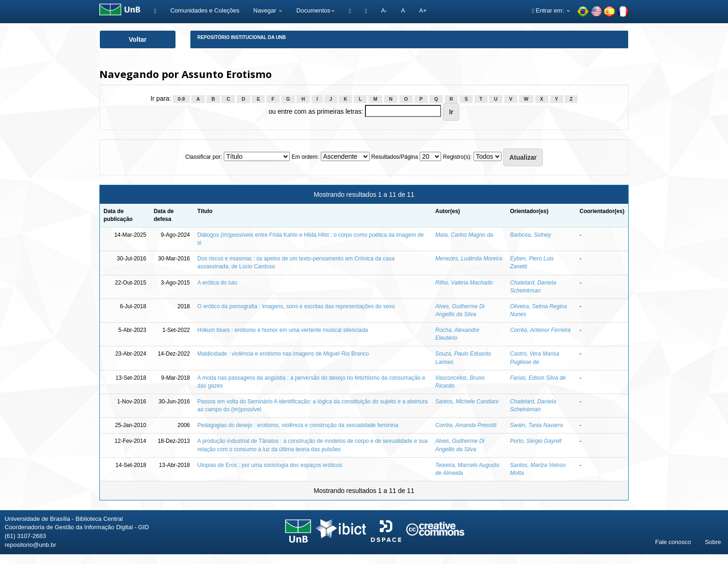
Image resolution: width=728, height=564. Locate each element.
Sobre (713, 542)
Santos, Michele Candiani (467, 402)
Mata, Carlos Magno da (465, 235)
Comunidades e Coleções (205, 10)
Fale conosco (673, 542)
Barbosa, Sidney (530, 235)
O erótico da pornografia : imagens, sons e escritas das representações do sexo (296, 306)
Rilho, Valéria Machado (464, 283)
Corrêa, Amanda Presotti (466, 425)
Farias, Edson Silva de (538, 378)
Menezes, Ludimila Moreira (469, 259)
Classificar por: (204, 157)
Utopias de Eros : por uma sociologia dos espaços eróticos (270, 465)
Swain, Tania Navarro (536, 425)
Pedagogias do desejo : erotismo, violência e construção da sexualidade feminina (298, 425)
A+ (422, 10)
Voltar (138, 39)
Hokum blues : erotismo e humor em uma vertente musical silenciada (283, 330)
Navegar (268, 10)
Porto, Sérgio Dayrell (536, 441)
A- (384, 10)
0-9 (181, 99)
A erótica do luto (217, 283)
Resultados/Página (395, 157)
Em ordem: (305, 157)
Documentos (315, 10)
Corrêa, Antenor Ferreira (540, 330)
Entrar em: (551, 10)
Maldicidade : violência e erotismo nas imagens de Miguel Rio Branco (283, 354)
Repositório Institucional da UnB (242, 37)
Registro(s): (457, 157)
